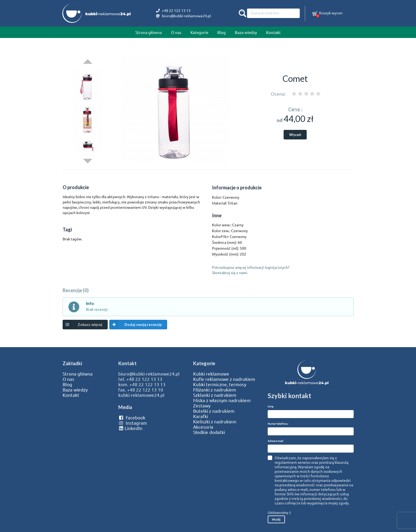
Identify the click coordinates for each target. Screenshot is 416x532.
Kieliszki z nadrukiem (215, 422)
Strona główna (149, 32)
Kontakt (273, 32)
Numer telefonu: (278, 424)
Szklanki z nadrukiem (215, 395)
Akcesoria (203, 427)
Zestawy (202, 406)
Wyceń (295, 135)
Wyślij (276, 519)
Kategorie (199, 32)
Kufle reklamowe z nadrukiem (224, 379)
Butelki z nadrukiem (214, 411)
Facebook (132, 418)
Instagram (133, 423)
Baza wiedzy (246, 32)
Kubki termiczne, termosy (220, 384)
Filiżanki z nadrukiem (215, 390)
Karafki (201, 416)
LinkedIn (130, 428)
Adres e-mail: (276, 441)
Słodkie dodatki (209, 432)
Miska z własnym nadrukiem (222, 400)
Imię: (271, 406)
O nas (176, 32)
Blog (222, 32)
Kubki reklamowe (211, 374)
